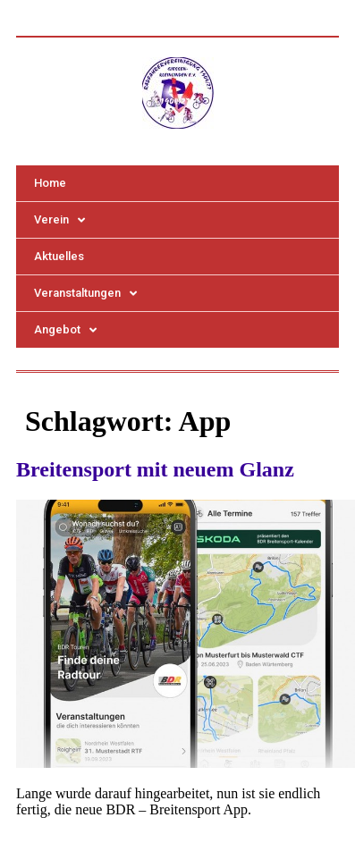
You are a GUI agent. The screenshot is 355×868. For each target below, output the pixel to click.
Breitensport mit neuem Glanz (155, 469)
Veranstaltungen (85, 294)
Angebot (65, 330)
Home (50, 183)
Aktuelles (59, 256)
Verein (59, 220)
